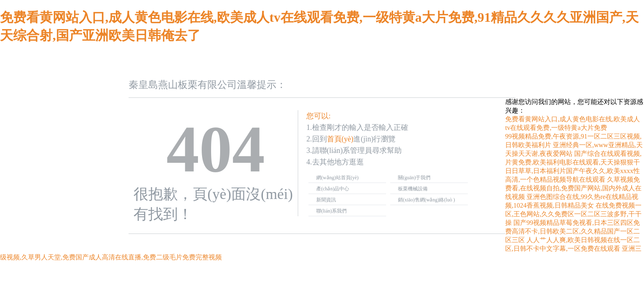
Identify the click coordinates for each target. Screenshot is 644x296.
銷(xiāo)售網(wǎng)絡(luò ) (427, 200)
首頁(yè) (340, 139)
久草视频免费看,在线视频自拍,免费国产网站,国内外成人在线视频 (573, 188)
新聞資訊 (326, 200)
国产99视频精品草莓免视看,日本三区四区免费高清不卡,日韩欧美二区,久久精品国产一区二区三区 (573, 231)
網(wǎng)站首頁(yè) (337, 178)
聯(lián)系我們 (331, 211)
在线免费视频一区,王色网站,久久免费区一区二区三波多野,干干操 (573, 214)
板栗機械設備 (413, 189)
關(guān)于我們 (414, 178)
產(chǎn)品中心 (333, 189)
